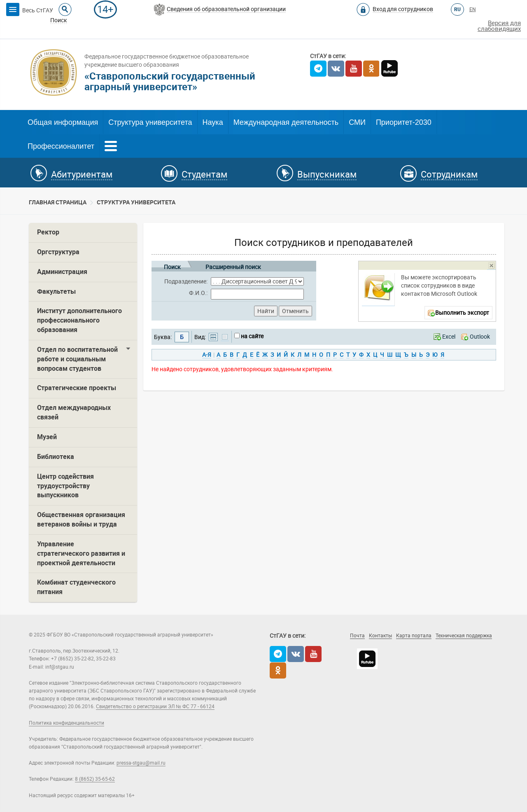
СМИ (357, 122)
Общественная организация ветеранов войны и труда (81, 519)
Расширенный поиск (233, 266)
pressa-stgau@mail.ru (141, 763)
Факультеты (56, 291)
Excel (449, 337)
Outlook (480, 337)
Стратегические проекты (77, 388)
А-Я (207, 355)
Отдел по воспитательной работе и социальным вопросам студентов (77, 359)
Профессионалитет (61, 146)
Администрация (62, 272)
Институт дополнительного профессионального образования (79, 320)
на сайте (252, 336)
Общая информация (63, 122)
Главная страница (58, 202)
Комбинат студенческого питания (76, 587)
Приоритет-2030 (404, 122)
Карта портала (414, 636)
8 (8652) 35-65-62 (95, 779)
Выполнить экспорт (462, 313)
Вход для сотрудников (403, 9)
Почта (357, 636)
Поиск (172, 266)
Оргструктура (58, 252)
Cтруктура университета (136, 202)
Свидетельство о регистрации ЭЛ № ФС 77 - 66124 (155, 707)
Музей (47, 437)
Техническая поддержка (464, 636)
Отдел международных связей (74, 412)
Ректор (48, 232)
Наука (213, 122)
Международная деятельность (286, 122)
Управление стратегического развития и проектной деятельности (81, 553)
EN (473, 9)
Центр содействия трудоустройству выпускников (65, 486)
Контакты (380, 636)
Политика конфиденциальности (66, 723)
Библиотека (56, 457)
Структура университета (150, 122)
